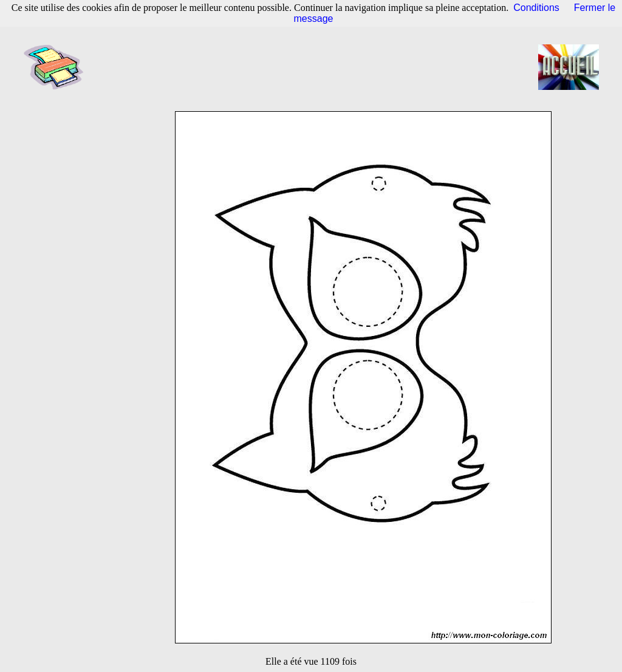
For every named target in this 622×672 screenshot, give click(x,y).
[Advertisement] (315, 67)
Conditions (536, 8)
